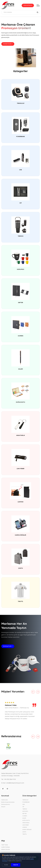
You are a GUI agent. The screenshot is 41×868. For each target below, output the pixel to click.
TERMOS (21, 236)
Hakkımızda (4, 800)
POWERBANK (21, 137)
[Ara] (37, 12)
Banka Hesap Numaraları (8, 802)
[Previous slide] (33, 692)
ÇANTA (20, 568)
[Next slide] (38, 692)
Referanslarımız (6, 804)
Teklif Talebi (5, 845)
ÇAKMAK (21, 502)
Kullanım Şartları (6, 849)
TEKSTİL (20, 601)
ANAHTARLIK (21, 435)
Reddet (6, 865)
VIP (21, 203)
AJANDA (21, 336)
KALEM (21, 369)
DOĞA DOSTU (20, 402)
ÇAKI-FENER (20, 469)
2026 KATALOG (28, 5)
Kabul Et (16, 865)
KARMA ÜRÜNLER (20, 535)
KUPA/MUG (21, 269)
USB (20, 170)
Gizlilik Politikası (6, 847)
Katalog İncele (8, 646)
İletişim (3, 807)
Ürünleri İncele (8, 44)
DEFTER (21, 303)
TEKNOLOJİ (21, 103)
